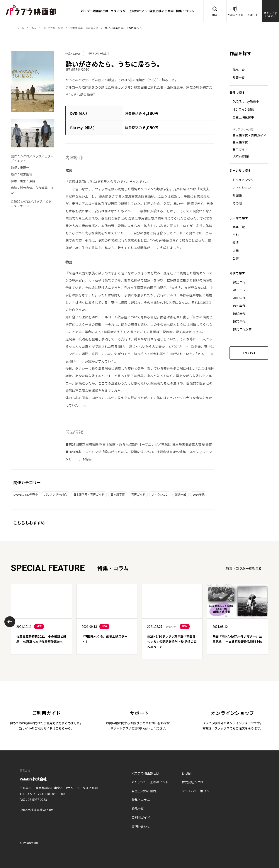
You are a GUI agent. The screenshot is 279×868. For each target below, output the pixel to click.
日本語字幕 (118, 494)
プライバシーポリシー (197, 791)
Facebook (23, 823)
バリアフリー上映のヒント (129, 11)
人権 (236, 251)
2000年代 (239, 298)
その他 (237, 203)
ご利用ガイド (235, 15)
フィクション (160, 494)
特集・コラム (185, 11)
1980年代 (239, 314)
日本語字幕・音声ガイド (89, 494)
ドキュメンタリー (245, 180)
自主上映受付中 (243, 117)
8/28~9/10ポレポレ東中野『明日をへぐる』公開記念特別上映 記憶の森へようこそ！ (172, 642)
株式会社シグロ (192, 782)
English (187, 773)
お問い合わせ (141, 826)
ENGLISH (249, 353)
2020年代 (239, 282)
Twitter (33, 823)
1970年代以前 (242, 329)
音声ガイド (139, 494)
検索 (215, 15)
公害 (236, 258)
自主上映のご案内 (161, 11)
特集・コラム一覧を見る (244, 568)
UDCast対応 (241, 156)
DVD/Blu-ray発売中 (26, 494)
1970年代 (239, 321)
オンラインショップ (270, 14)
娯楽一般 (181, 494)
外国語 (237, 195)
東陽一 (25, 167)
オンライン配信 (243, 110)
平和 (236, 235)
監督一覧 (239, 78)
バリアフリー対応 (56, 494)
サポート (253, 15)
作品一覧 (239, 70)
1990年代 (239, 306)
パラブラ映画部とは (94, 11)
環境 (236, 243)
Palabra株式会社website (37, 810)
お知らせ (171, 627)
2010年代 (199, 494)
